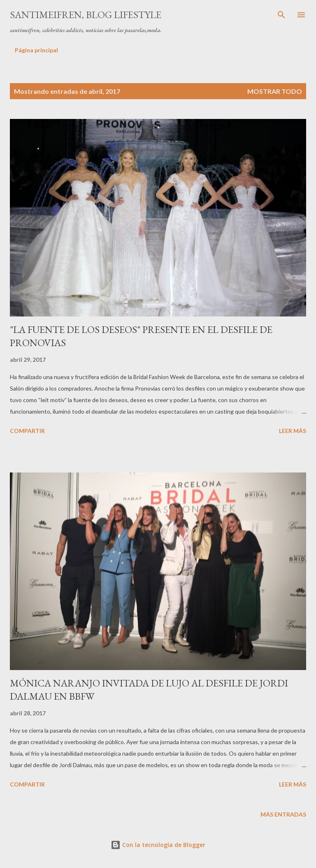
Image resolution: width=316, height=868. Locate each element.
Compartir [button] (27, 431)
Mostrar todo (275, 91)
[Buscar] (281, 15)
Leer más (293, 431)
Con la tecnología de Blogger (158, 845)
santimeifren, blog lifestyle (86, 15)
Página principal (36, 50)
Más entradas (283, 814)
